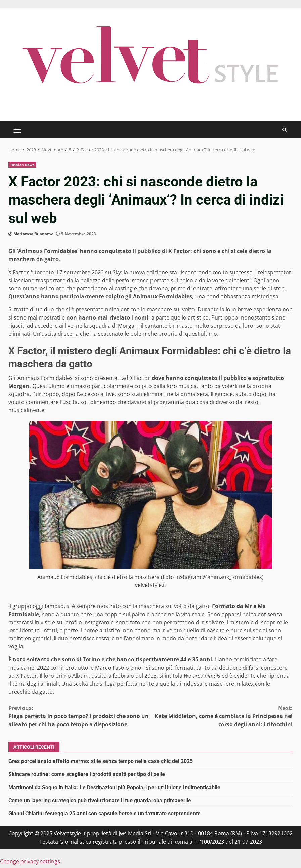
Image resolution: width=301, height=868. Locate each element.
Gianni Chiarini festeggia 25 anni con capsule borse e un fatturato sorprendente (104, 814)
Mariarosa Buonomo (33, 234)
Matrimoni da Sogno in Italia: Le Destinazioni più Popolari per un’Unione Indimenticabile (114, 787)
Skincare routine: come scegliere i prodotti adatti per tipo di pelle (87, 774)
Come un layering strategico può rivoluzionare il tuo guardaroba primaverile (100, 800)
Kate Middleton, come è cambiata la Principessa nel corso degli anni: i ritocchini (222, 716)
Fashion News (22, 165)
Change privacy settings (30, 861)
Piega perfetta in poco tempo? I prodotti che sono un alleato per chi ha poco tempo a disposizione (79, 716)
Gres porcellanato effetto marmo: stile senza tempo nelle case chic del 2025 (101, 761)
